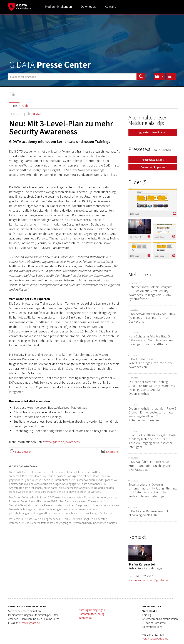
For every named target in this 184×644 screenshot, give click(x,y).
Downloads (88, 7)
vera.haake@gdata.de (155, 638)
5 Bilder (36, 114)
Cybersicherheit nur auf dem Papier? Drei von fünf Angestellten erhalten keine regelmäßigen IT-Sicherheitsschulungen (152, 414)
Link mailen (113, 452)
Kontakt (110, 7)
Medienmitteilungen (58, 7)
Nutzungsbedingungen (92, 610)
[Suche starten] (141, 77)
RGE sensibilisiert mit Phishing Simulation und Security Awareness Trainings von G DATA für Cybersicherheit (152, 388)
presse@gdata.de (29, 623)
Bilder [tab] (26, 106)
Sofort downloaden (153, 132)
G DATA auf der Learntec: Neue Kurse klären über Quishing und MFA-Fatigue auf (150, 466)
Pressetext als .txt (153, 160)
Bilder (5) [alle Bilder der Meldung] (138, 182)
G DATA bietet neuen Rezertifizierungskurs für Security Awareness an (150, 363)
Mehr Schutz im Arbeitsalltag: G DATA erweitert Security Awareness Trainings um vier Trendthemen (151, 340)
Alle (13, 95)
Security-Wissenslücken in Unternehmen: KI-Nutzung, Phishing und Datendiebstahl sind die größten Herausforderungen (152, 490)
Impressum (85, 618)
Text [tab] (14, 106)
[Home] (19, 6)
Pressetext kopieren (153, 167)
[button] (159, 77)
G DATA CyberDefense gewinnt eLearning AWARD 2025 (148, 513)
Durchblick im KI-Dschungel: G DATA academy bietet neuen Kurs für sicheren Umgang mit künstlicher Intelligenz (152, 441)
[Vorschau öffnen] (153, 200)
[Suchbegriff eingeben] (77, 77)
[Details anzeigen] (174, 214)
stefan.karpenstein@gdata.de (148, 580)
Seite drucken (23, 452)
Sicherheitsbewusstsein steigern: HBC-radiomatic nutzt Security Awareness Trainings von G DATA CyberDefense (150, 293)
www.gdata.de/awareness (63, 442)
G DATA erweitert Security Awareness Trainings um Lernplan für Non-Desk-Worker (152, 318)
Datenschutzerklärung (92, 614)
